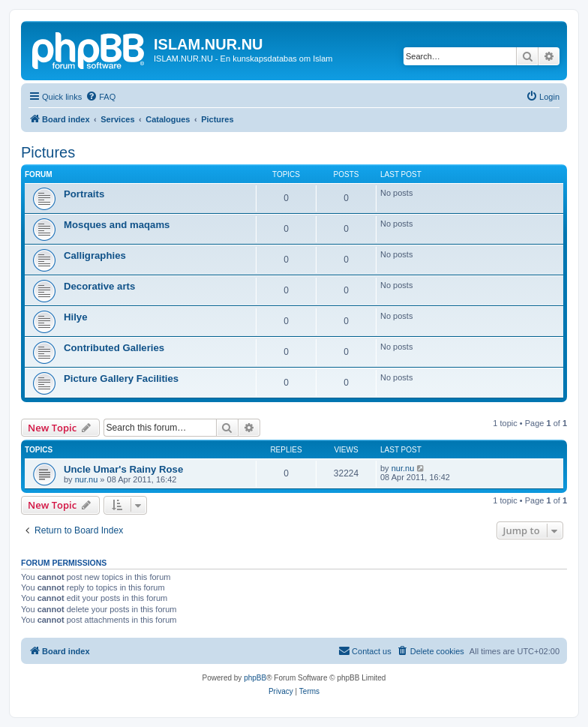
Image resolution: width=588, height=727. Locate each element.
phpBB (255, 678)
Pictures (48, 152)
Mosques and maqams (117, 225)
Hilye (76, 317)
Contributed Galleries (114, 348)
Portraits (84, 194)
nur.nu (87, 479)
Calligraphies (95, 255)
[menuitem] (100, 97)
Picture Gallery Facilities (121, 379)
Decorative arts (99, 286)
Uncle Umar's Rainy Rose (123, 469)
